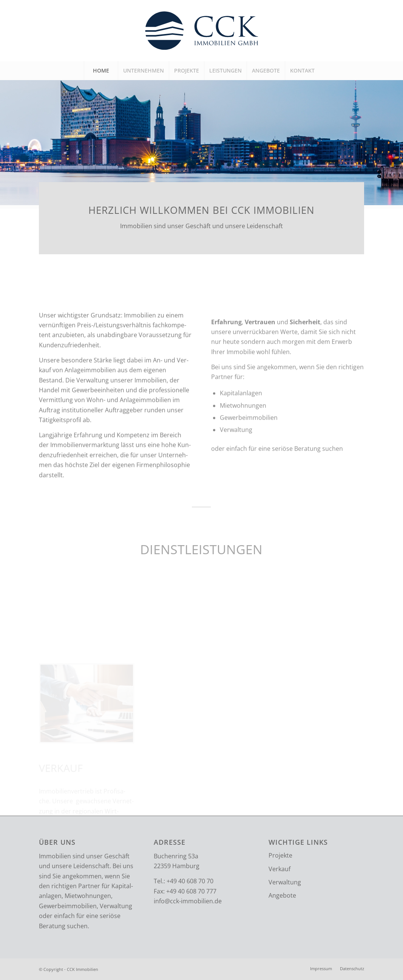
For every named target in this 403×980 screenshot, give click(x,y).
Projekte (280, 855)
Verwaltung (285, 882)
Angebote (282, 895)
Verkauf (279, 869)
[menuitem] (101, 71)
